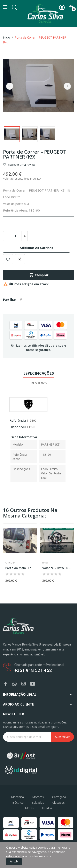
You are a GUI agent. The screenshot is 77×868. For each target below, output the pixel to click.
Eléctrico (18, 803)
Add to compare (20, 259)
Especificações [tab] (38, 373)
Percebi (14, 862)
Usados (47, 808)
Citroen (10, 563)
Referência (18, 420)
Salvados (38, 803)
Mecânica (17, 797)
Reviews (38, 383)
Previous (10, 86)
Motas (29, 808)
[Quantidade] (15, 236)
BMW (45, 563)
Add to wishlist (8, 259)
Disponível (18, 427)
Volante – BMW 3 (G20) (57, 568)
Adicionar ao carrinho (37, 248)
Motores (38, 797)
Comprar (39, 275)
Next (67, 86)
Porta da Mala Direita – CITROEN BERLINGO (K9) (20, 568)
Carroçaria (59, 797)
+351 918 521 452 (33, 670)
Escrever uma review (21, 165)
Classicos (59, 803)
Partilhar (21, 300)
